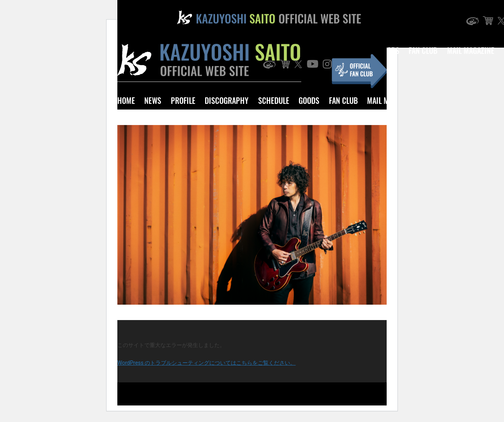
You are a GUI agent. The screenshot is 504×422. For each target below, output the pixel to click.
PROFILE (183, 100)
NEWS (153, 100)
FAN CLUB (343, 100)
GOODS (309, 100)
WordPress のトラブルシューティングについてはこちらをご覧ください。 (207, 363)
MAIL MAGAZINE (471, 50)
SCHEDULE (274, 100)
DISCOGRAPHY (227, 100)
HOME (126, 100)
